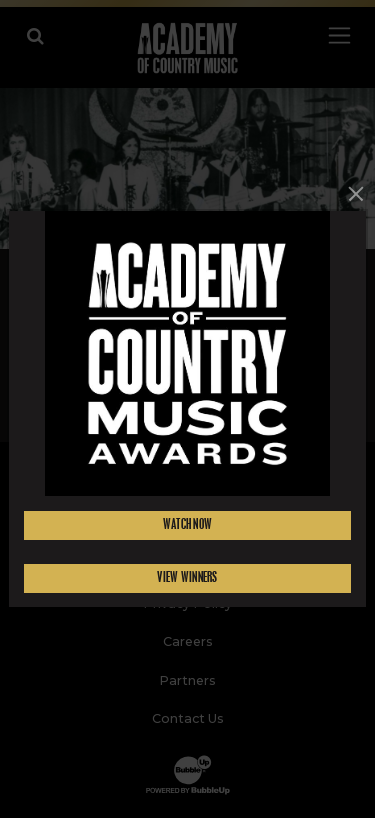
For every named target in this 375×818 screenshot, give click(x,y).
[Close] (355, 193)
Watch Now (188, 524)
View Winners (187, 577)
